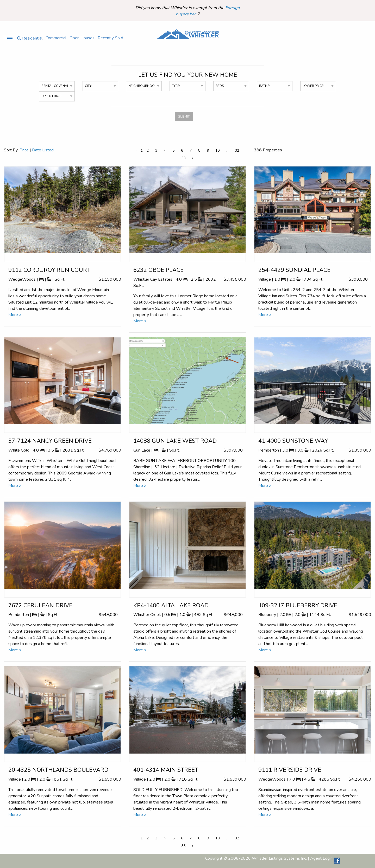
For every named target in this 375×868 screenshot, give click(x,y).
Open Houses (82, 38)
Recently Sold (110, 38)
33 (184, 158)
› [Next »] (193, 158)
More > (15, 315)
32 (237, 150)
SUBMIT (184, 117)
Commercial (56, 38)
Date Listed (43, 150)
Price (24, 150)
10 (217, 150)
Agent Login (321, 858)
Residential (30, 38)
